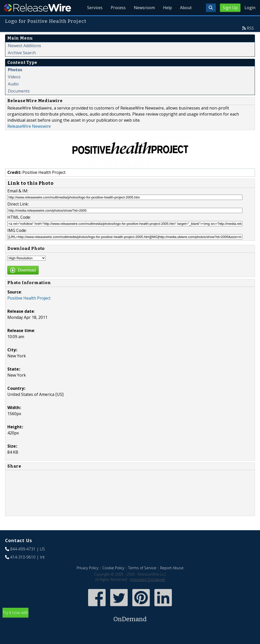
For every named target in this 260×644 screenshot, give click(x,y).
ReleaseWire (37, 8)
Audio (13, 84)
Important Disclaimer (148, 579)
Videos (14, 77)
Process (118, 8)
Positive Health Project (29, 298)
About (186, 8)
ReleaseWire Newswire (29, 126)
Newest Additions (25, 46)
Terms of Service (142, 568)
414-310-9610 (23, 557)
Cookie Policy (113, 568)
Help (167, 8)
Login (250, 8)
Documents (19, 91)
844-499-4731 (23, 549)
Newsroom (144, 8)
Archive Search (22, 53)
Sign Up (230, 8)
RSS (250, 28)
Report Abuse (172, 568)
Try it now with (130, 617)
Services (95, 8)
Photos (15, 70)
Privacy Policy (88, 568)
